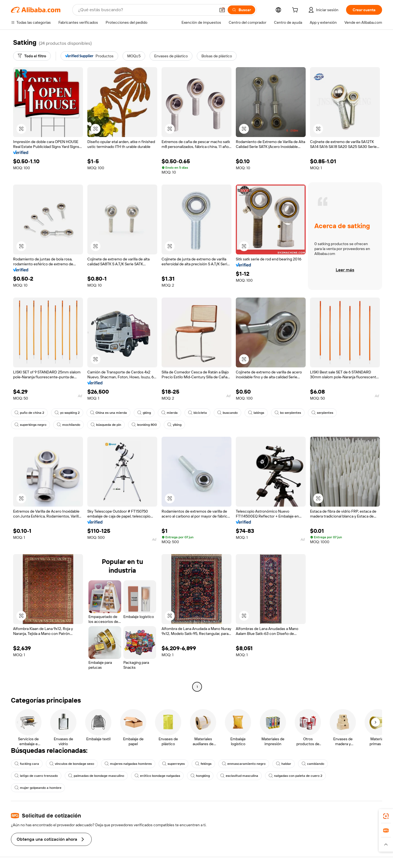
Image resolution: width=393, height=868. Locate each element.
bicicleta (197, 413)
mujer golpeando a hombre (38, 788)
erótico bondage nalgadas (157, 776)
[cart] (296, 11)
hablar (284, 764)
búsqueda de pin (106, 425)
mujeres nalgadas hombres (128, 764)
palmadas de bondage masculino (96, 776)
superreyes (173, 764)
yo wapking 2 (67, 413)
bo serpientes (288, 413)
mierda (169, 413)
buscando (227, 413)
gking (144, 413)
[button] (222, 10)
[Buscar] (241, 10)
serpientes (322, 413)
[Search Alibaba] (146, 10)
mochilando (69, 425)
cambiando (313, 764)
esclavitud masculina (239, 776)
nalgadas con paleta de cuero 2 (295, 776)
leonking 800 (144, 425)
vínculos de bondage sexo (72, 764)
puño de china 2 (29, 413)
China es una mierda (108, 413)
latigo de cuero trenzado (36, 776)
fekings (203, 764)
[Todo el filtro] (32, 56)
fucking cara (27, 764)
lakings (256, 413)
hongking (200, 776)
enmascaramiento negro (244, 764)
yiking (174, 425)
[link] (386, 816)
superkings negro (30, 425)
